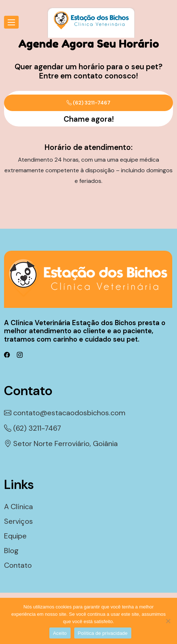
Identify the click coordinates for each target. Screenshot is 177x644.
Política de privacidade (103, 633)
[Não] (168, 621)
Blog (11, 551)
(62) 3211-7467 (88, 103)
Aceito (60, 633)
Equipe (15, 536)
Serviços (18, 521)
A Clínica (18, 507)
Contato (18, 565)
